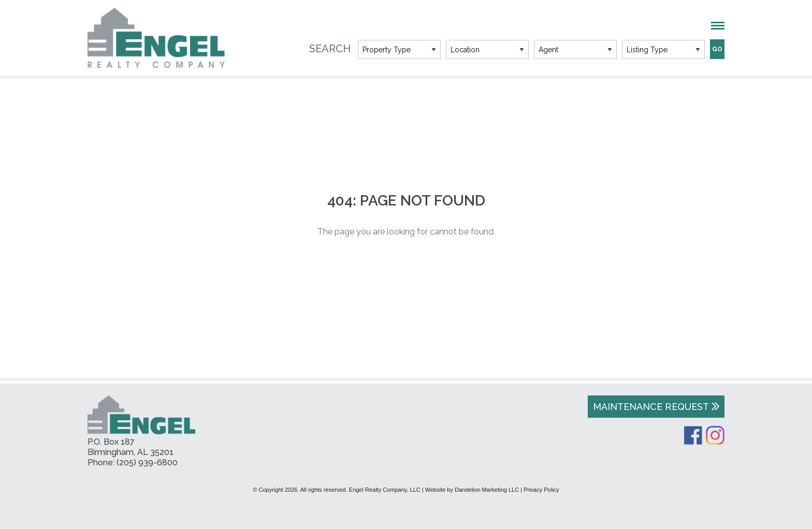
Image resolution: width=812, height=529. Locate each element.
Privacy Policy (541, 490)
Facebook (693, 435)
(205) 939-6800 (147, 462)
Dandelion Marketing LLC (487, 490)
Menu (718, 26)
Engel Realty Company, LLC (156, 38)
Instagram (715, 435)
